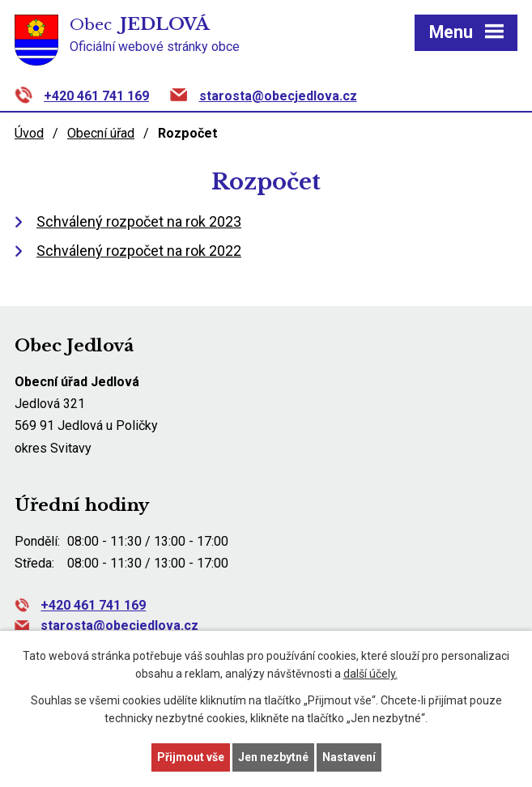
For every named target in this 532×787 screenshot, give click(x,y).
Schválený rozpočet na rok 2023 (139, 221)
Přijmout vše (191, 757)
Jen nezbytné (273, 757)
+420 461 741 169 (96, 96)
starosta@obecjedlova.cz (278, 96)
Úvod (29, 133)
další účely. (370, 674)
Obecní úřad (101, 133)
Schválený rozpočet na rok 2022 (139, 251)
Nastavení (349, 757)
